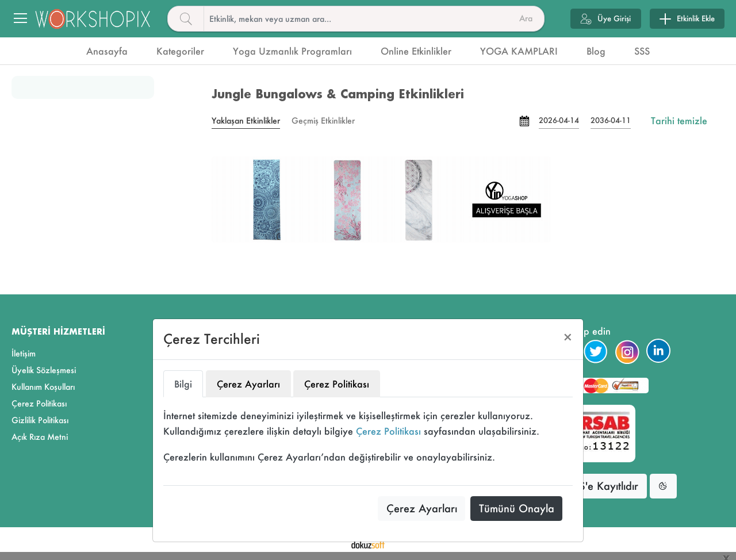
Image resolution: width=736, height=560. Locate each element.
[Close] (568, 337)
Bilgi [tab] (183, 384)
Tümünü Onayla (517, 508)
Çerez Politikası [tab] (337, 384)
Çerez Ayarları (422, 508)
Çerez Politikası (388, 431)
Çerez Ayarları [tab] (248, 384)
